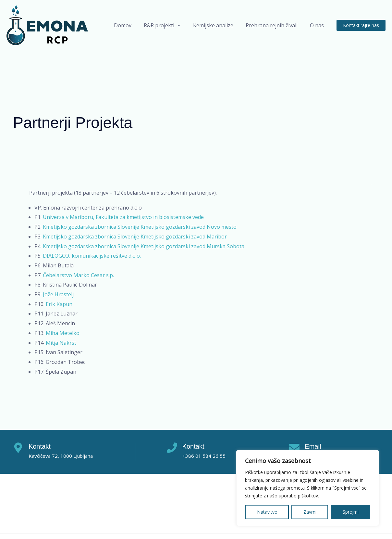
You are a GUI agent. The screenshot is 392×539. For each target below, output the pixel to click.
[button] (361, 25)
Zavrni (310, 512)
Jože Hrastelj (58, 294)
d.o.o (134, 256)
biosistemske (175, 217)
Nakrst (68, 343)
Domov (131, 25)
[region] (308, 488)
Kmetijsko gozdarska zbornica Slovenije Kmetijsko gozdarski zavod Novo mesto (140, 227)
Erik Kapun (59, 304)
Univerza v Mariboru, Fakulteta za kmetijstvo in (101, 217)
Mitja (53, 343)
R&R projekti (169, 25)
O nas (318, 25)
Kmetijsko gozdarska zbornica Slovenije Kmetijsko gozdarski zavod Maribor (135, 237)
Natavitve (267, 512)
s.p (110, 275)
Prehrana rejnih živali (275, 25)
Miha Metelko (63, 333)
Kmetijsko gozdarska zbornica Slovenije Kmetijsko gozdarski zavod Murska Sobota (144, 246)
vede (197, 217)
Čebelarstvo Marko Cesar (74, 275)
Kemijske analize (218, 25)
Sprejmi (351, 512)
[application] (184, 25)
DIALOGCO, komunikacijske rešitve (86, 256)
